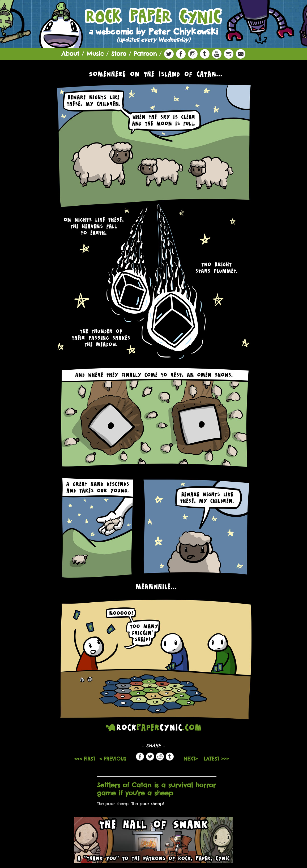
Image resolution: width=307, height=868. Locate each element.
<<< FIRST (85, 759)
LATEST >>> (216, 759)
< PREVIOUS (113, 759)
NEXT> (192, 759)
